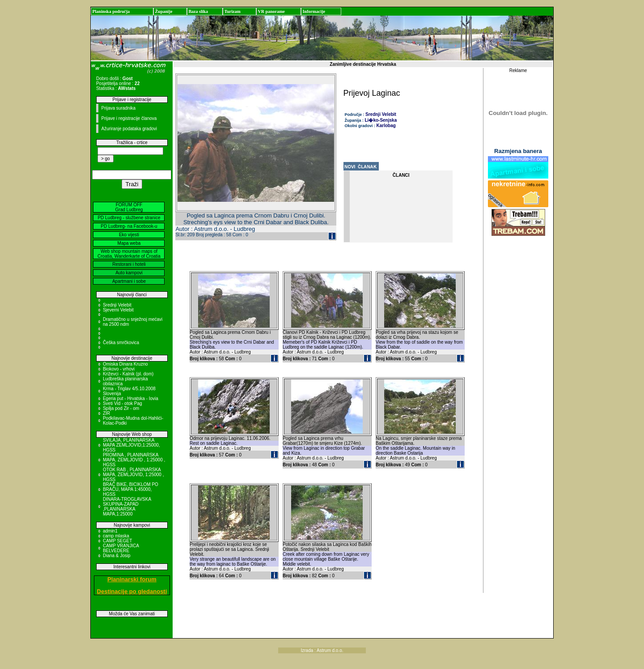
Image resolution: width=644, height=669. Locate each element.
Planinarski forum (132, 579)
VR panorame (271, 11)
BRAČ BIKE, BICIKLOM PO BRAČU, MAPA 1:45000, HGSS (131, 489)
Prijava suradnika (118, 108)
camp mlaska (116, 536)
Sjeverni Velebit (118, 310)
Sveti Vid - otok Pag (123, 403)
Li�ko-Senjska (381, 120)
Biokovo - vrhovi (119, 369)
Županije (163, 11)
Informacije (314, 11)
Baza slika (198, 11)
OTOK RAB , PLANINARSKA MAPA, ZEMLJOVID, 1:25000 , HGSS (133, 475)
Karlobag (386, 126)
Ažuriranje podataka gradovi (129, 129)
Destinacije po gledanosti (132, 591)
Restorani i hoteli (129, 264)
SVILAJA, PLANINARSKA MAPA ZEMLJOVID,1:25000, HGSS (131, 445)
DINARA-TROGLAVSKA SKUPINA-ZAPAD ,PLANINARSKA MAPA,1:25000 (127, 507)
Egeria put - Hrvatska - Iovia (131, 398)
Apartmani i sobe (129, 281)
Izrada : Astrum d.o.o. (322, 650)
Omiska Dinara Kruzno (125, 364)
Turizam (232, 11)
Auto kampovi (129, 273)
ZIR (106, 413)
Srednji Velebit (117, 305)
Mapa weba (129, 243)
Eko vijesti (129, 235)
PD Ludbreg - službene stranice (129, 218)
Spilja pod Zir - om (121, 408)
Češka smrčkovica (121, 343)
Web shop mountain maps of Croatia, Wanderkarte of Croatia (129, 254)
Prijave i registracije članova (129, 118)
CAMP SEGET (117, 541)
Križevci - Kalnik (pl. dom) (128, 374)
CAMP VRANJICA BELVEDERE (121, 548)
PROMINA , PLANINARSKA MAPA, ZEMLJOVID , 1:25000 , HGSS (134, 460)
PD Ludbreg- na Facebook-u (129, 226)
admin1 (110, 531)
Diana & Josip (117, 556)
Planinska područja (111, 11)
